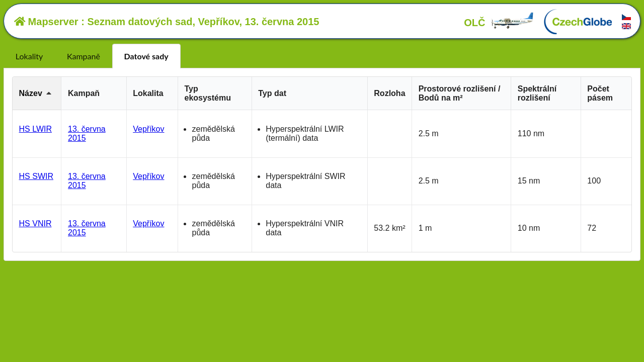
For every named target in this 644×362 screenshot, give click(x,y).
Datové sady (146, 56)
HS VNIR (35, 223)
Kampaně (84, 56)
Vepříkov (148, 129)
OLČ (499, 23)
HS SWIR (36, 176)
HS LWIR (35, 129)
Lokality (29, 56)
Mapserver (46, 22)
